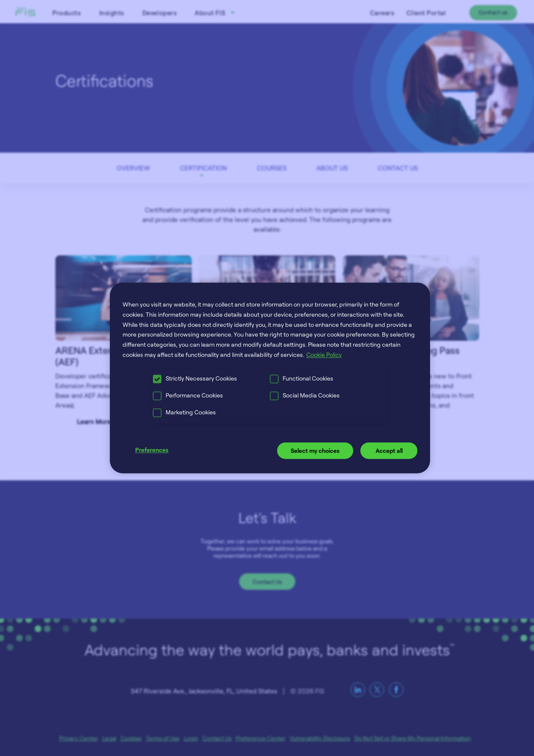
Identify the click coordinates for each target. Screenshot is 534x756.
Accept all (389, 451)
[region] (270, 378)
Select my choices (315, 451)
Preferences (152, 450)
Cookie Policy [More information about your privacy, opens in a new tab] (324, 355)
